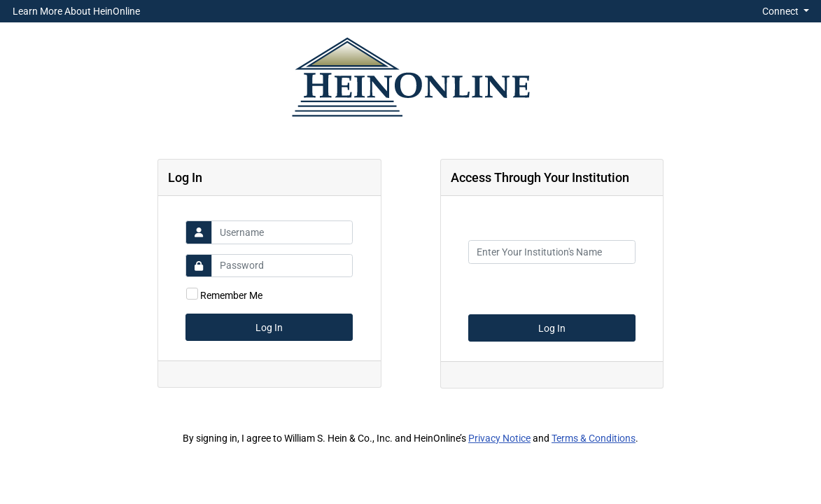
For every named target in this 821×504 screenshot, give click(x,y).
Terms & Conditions (594, 438)
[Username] (282, 232)
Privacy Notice (499, 438)
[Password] (282, 266)
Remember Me (231, 295)
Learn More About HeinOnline (76, 11)
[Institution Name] (552, 252)
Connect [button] (781, 11)
